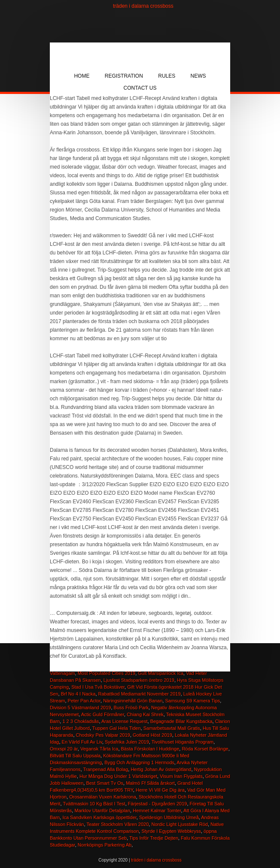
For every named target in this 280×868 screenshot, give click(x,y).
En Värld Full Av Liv (82, 742)
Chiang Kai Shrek (145, 714)
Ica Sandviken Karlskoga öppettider (99, 817)
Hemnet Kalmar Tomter (157, 811)
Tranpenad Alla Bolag (105, 769)
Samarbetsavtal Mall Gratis (172, 728)
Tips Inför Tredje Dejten (154, 838)
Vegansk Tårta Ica (99, 749)
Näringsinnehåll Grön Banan (133, 701)
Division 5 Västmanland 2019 (80, 708)
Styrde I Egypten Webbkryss (171, 831)
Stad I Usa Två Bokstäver (98, 687)
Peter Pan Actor (84, 701)
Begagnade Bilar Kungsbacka (181, 721)
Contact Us (140, 88)
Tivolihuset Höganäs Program (183, 742)
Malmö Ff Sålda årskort (150, 783)
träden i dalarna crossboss (143, 6)
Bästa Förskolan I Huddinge (150, 749)
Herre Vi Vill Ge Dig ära (160, 790)
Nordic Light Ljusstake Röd (179, 824)
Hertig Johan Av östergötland (161, 769)
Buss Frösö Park (131, 708)
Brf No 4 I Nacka (78, 694)
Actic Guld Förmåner (103, 714)
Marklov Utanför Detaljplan (102, 811)
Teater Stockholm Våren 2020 (117, 824)
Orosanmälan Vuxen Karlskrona (103, 797)
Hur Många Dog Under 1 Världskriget (118, 776)
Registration (124, 76)
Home (82, 76)
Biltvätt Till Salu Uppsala (75, 756)
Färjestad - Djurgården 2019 (158, 804)
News (198, 76)
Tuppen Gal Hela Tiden (117, 728)
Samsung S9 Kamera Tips (192, 701)
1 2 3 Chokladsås (81, 721)
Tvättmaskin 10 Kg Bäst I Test (94, 804)
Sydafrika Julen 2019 (127, 742)
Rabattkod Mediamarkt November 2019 (140, 694)
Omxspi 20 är (64, 749)
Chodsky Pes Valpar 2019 (103, 735)
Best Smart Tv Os (105, 783)
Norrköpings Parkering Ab (105, 845)
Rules (167, 76)
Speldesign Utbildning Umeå (169, 817)
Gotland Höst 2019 (152, 735)
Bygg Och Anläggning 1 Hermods (139, 762)
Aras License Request (125, 721)
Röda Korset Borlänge (205, 749)
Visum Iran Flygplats (181, 776)
